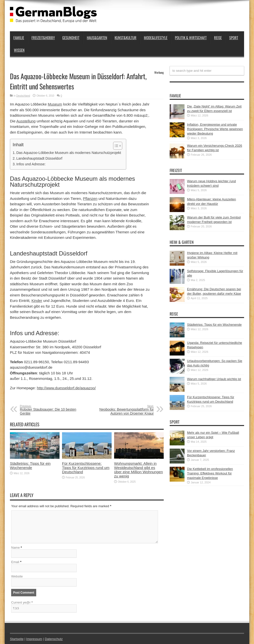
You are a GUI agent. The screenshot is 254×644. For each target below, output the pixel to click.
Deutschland (23, 96)
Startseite (17, 639)
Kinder (37, 301)
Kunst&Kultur (126, 37)
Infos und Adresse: (31, 164)
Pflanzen (90, 198)
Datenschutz (54, 639)
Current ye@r (22, 602)
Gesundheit (71, 37)
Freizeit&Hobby (43, 37)
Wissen (19, 50)
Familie (19, 37)
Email (15, 562)
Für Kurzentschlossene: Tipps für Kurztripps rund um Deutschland (86, 468)
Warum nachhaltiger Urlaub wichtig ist (214, 379)
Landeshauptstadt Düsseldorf (39, 158)
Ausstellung (26, 121)
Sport (234, 37)
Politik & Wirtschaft (191, 37)
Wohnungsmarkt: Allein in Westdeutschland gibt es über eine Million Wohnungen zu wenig (139, 470)
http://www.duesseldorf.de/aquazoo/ (66, 388)
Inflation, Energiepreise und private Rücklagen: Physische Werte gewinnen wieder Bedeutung (215, 129)
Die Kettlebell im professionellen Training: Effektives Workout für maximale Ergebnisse (210, 473)
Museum (55, 104)
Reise (218, 37)
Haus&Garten (97, 37)
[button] (115, 146)
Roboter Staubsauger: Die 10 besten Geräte (50, 410)
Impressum (34, 639)
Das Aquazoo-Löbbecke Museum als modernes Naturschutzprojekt (69, 153)
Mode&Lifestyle (156, 37)
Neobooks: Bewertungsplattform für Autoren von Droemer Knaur (123, 410)
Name (16, 548)
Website (17, 576)
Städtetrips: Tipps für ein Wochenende (30, 465)
